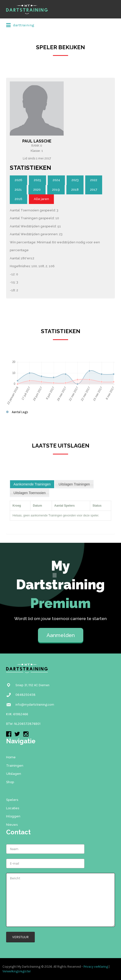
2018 (75, 190)
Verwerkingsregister (17, 971)
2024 (56, 180)
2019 (56, 190)
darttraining (20, 25)
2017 (94, 190)
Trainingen (15, 766)
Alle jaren (41, 199)
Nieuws (12, 825)
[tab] (32, 484)
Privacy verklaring (96, 967)
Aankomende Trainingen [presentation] (32, 484)
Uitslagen (14, 774)
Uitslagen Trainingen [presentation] (74, 484)
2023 (75, 180)
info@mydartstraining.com (35, 705)
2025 (37, 180)
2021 (18, 190)
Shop (10, 782)
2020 (37, 190)
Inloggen (13, 816)
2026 (18, 180)
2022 (94, 180)
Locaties (13, 808)
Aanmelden (61, 635)
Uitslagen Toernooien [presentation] (30, 493)
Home (11, 757)
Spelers (12, 800)
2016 (18, 199)
